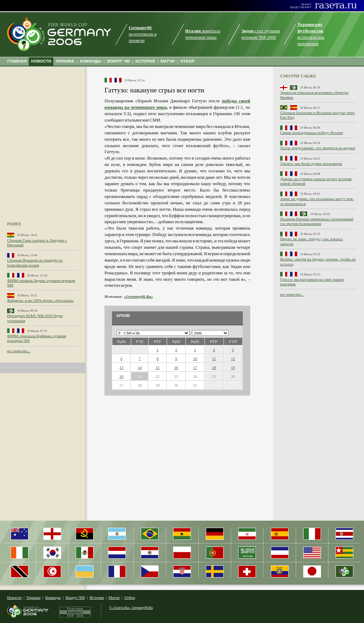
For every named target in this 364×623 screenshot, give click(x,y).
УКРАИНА (65, 61)
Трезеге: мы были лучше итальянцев (311, 163)
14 (140, 367)
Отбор (130, 597)
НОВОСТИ (41, 61)
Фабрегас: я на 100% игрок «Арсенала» (41, 300)
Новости (14, 597)
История (97, 597)
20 (121, 376)
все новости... (19, 351)
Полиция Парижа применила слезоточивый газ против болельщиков (317, 221)
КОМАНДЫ (91, 61)
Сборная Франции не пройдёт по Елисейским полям (35, 262)
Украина (33, 597)
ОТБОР (187, 61)
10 (195, 359)
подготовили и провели (143, 34)
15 (158, 367)
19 (233, 367)
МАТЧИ (168, 61)
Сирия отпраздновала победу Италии (312, 133)
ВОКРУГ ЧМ (118, 61)
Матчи (114, 597)
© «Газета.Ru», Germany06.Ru (131, 608)
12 (233, 359)
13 (121, 367)
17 (195, 367)
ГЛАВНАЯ (17, 61)
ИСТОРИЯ (145, 61)
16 (176, 367)
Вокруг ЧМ (75, 597)
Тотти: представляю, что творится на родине (318, 148)
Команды (53, 597)
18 (214, 367)
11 (214, 359)
